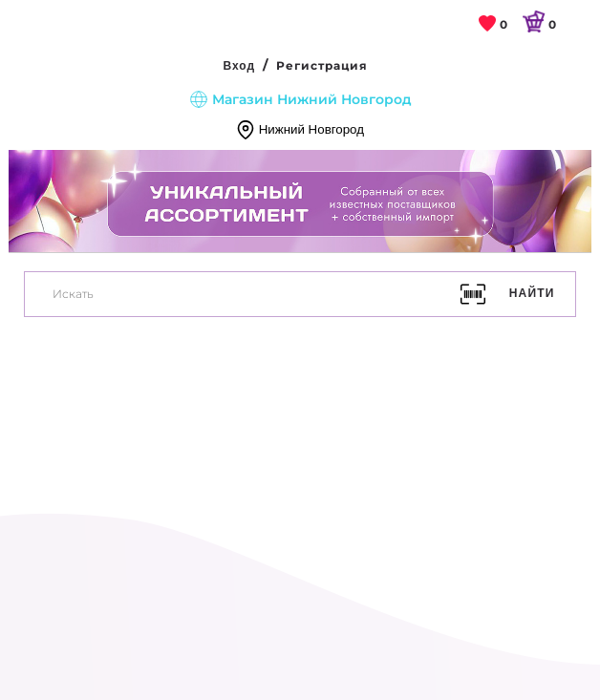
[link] (493, 25)
